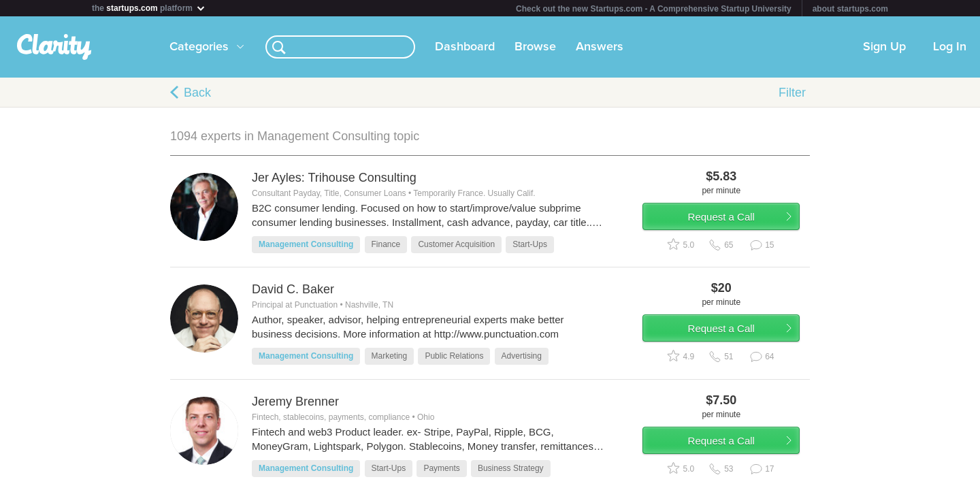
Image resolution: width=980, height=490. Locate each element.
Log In (950, 47)
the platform (149, 8)
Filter (792, 93)
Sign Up (884, 47)
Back (197, 93)
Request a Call (730, 220)
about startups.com (850, 9)
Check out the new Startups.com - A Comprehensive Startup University (654, 9)
